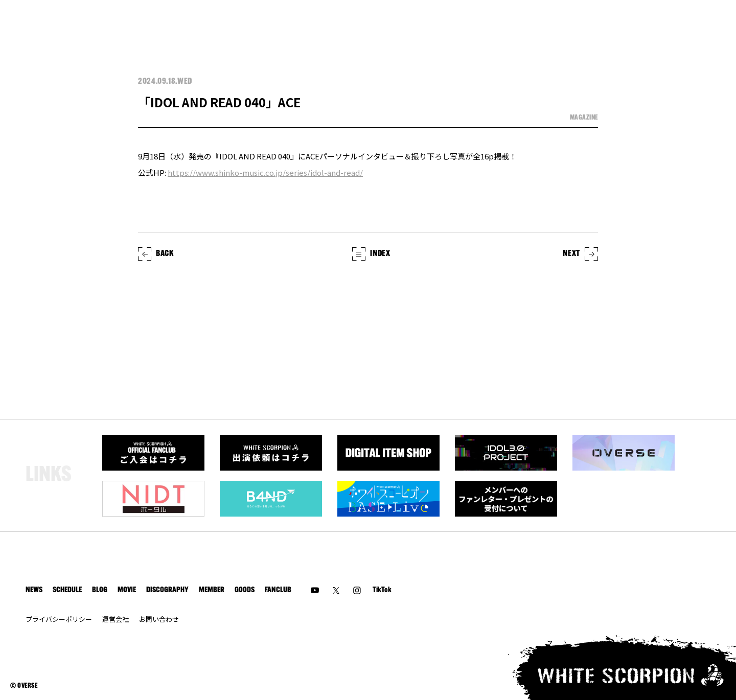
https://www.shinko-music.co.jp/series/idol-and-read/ (265, 172)
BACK (156, 254)
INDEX (371, 254)
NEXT (580, 254)
